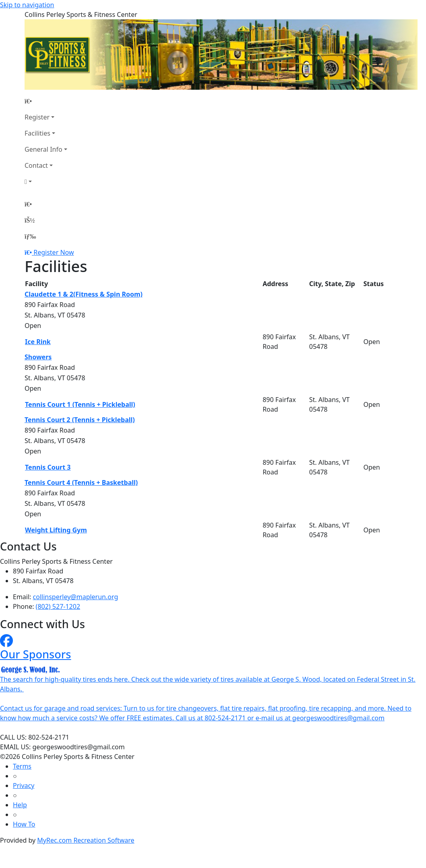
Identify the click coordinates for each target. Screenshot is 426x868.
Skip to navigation (27, 5)
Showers (38, 357)
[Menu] (30, 236)
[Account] (46, 181)
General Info (43, 149)
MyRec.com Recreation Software (86, 840)
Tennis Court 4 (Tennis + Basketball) (81, 482)
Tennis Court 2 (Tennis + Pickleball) (80, 420)
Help (20, 805)
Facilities (37, 133)
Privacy (24, 786)
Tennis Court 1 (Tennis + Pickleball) (80, 404)
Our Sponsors (36, 654)
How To (24, 824)
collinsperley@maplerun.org (76, 597)
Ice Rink (38, 342)
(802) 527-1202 (58, 606)
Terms (22, 766)
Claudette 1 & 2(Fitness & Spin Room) (84, 294)
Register (37, 117)
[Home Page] (46, 101)
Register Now (54, 252)
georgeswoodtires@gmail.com (338, 718)
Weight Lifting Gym (56, 530)
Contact (36, 165)
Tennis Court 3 (48, 467)
